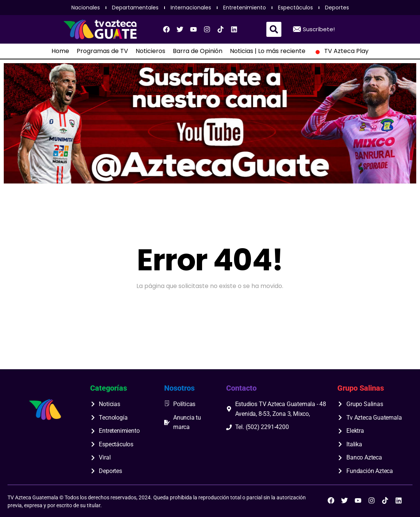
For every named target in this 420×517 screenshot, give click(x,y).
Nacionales (86, 8)
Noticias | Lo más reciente (268, 51)
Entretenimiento (245, 8)
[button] (274, 29)
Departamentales (135, 8)
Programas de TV (102, 51)
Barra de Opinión (198, 51)
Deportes (337, 8)
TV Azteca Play (341, 51)
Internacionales (191, 8)
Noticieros (150, 51)
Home (60, 51)
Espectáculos (295, 8)
